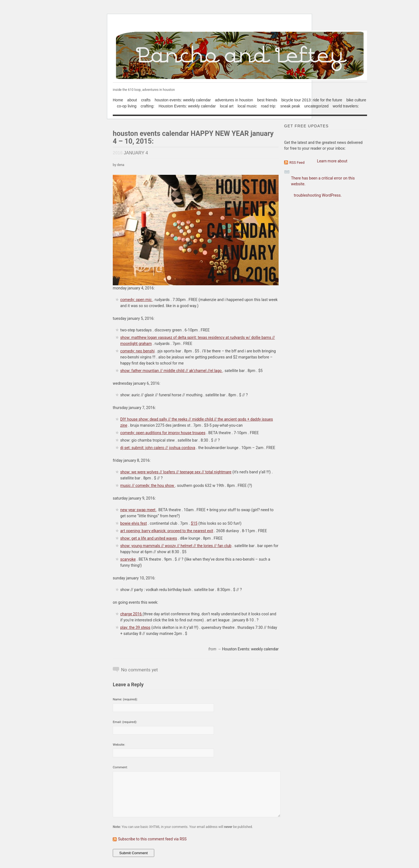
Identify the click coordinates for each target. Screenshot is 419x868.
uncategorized (316, 106)
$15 (194, 523)
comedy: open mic (136, 300)
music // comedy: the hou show (148, 486)
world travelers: (346, 106)
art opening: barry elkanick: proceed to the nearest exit (167, 531)
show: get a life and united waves (149, 538)
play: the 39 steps (135, 627)
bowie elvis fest (133, 523)
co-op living (127, 106)
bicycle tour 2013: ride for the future (312, 100)
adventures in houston (234, 100)
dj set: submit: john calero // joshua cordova (158, 448)
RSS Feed (297, 163)
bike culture (356, 100)
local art (227, 106)
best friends (267, 100)
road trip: (269, 106)
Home (118, 100)
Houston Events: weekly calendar (187, 106)
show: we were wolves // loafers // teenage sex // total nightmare (176, 472)
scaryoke (128, 559)
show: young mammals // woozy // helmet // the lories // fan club (176, 546)
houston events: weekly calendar (183, 100)
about (132, 100)
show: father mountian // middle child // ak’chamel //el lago (171, 371)
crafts (146, 100)
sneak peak (290, 106)
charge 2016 (131, 614)
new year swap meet (138, 510)
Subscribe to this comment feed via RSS (152, 839)
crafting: (148, 106)
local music (247, 106)
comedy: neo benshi (137, 351)
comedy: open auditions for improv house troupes (163, 433)
